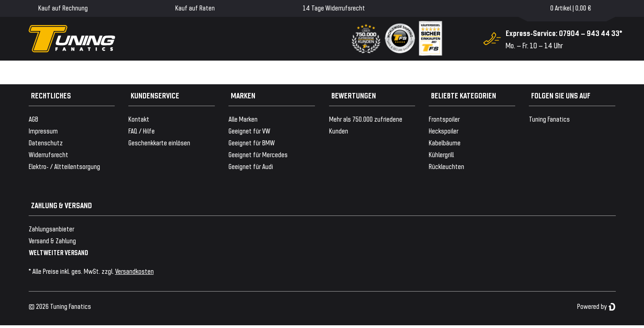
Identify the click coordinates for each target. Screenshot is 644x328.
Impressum (43, 131)
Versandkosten (134, 271)
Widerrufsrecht (48, 154)
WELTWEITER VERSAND (58, 252)
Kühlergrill (441, 154)
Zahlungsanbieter (51, 228)
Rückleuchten (446, 166)
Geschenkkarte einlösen (159, 142)
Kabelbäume (445, 142)
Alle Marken (243, 119)
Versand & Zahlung (52, 240)
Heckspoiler (444, 131)
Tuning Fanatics (549, 119)
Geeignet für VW (249, 131)
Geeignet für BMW (252, 142)
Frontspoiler (444, 119)
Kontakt (139, 119)
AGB (33, 119)
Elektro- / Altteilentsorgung (64, 166)
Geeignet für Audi (251, 166)
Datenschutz (46, 142)
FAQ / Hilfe (142, 131)
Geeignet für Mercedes (258, 154)
